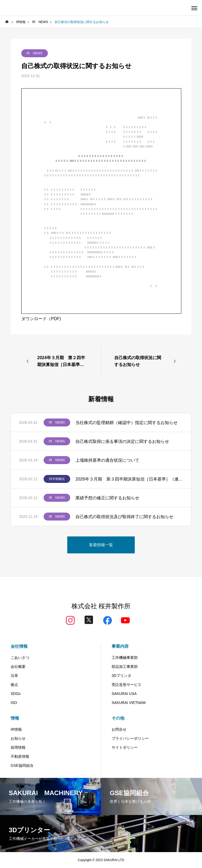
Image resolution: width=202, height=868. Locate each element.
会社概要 (18, 667)
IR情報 (16, 729)
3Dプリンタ (121, 676)
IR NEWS (35, 53)
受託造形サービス (127, 685)
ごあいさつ (20, 658)
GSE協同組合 (22, 765)
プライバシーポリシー (130, 738)
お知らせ (18, 738)
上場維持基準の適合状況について (107, 460)
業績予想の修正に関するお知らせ (107, 498)
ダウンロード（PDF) (41, 319)
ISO (14, 703)
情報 (15, 718)
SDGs (16, 694)
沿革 (14, 676)
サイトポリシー (125, 747)
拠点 (14, 685)
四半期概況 (57, 479)
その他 (118, 718)
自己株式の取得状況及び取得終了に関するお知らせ (124, 517)
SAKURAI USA (124, 694)
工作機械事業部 (125, 658)
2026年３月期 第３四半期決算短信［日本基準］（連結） (129, 479)
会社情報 (19, 646)
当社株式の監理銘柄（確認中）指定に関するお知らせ (127, 423)
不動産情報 (20, 756)
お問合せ (119, 729)
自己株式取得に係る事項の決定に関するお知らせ (122, 441)
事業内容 (120, 646)
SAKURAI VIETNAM (129, 703)
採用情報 (18, 747)
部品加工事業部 (125, 667)
